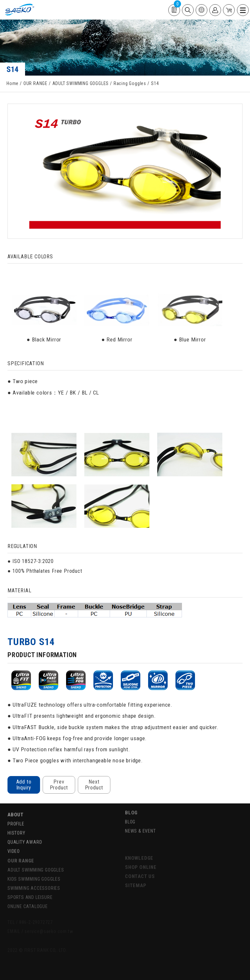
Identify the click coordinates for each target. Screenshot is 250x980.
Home (13, 83)
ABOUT (16, 807)
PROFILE (16, 816)
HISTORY (16, 825)
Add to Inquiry (24, 785)
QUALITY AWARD (25, 834)
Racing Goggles (130, 83)
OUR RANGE (35, 83)
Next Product (94, 785)
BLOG (131, 805)
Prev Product (59, 785)
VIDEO (14, 843)
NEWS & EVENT (140, 824)
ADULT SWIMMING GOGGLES (81, 83)
